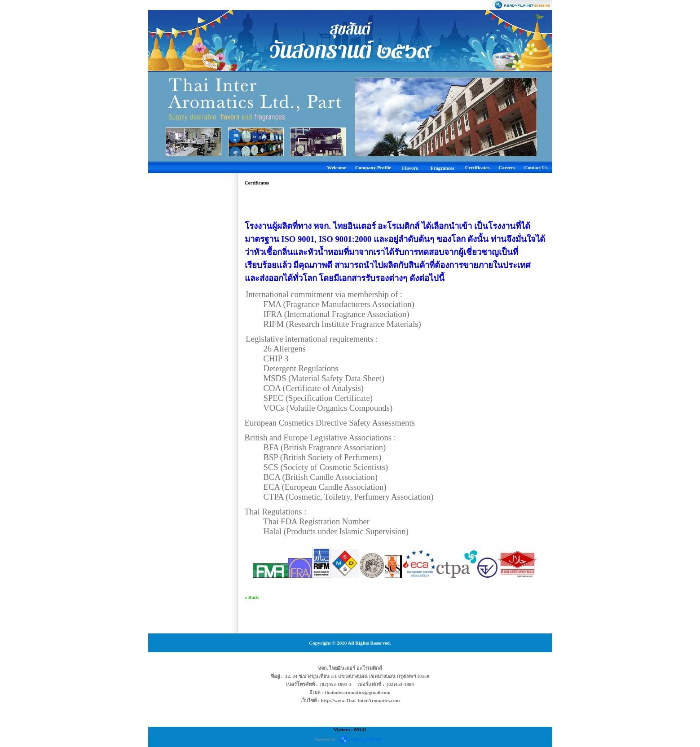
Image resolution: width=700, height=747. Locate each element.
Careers (507, 167)
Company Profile (373, 167)
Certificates (477, 167)
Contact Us (536, 167)
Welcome (337, 167)
